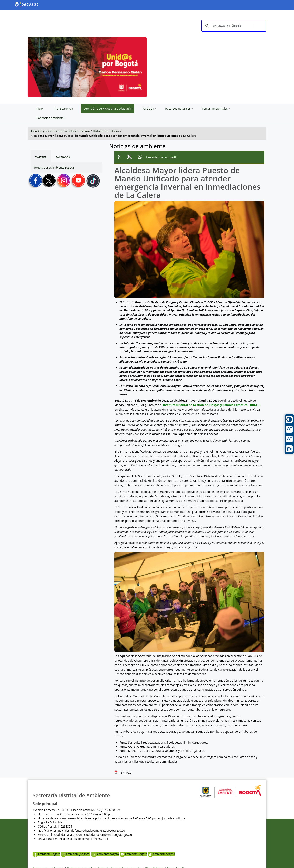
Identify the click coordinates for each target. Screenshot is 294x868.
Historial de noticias (106, 131)
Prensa (85, 131)
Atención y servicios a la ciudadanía (54, 131)
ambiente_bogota (75, 854)
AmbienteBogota (46, 854)
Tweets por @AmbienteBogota (54, 167)
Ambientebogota (105, 854)
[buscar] (233, 26)
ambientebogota (161, 854)
